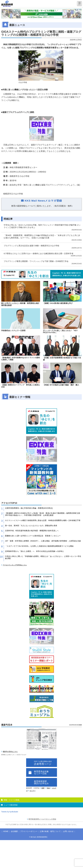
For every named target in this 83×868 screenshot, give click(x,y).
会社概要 (14, 831)
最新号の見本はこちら (10, 752)
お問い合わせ (68, 831)
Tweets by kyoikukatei (10, 812)
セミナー (33, 791)
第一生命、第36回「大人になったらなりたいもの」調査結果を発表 (31, 526)
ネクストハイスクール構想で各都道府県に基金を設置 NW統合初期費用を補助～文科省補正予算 (43, 520)
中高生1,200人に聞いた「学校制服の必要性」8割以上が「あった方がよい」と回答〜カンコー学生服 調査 (43, 557)
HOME (6, 831)
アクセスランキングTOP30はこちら (15, 565)
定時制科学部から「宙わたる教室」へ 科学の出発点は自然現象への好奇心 (34, 551)
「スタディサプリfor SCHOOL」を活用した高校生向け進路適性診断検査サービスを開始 (39, 546)
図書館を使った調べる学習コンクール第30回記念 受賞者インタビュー (33, 536)
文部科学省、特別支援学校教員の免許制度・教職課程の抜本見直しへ (32, 531)
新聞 (43, 788)
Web (48, 788)
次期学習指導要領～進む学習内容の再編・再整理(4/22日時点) (29, 508)
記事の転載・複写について (50, 831)
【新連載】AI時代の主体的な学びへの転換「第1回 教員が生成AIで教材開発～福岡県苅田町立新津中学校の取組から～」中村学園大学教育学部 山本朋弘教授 (43, 514)
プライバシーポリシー (29, 831)
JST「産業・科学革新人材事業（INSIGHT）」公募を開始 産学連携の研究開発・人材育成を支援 (43, 541)
